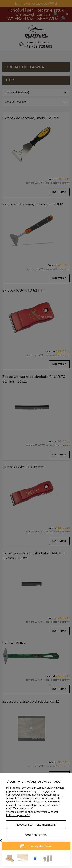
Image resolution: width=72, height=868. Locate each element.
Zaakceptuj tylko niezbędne (36, 825)
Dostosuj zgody (36, 835)
